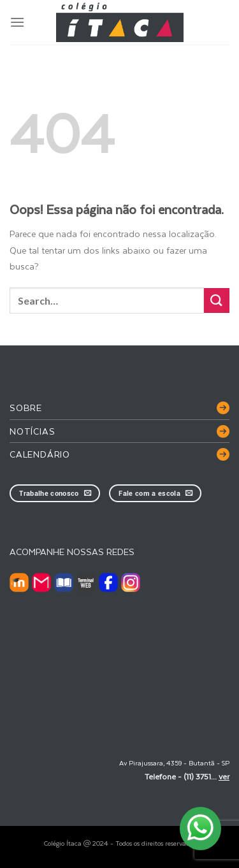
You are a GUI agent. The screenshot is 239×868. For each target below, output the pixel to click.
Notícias (32, 431)
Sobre (26, 408)
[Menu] (17, 22)
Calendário (40, 454)
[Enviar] (217, 300)
